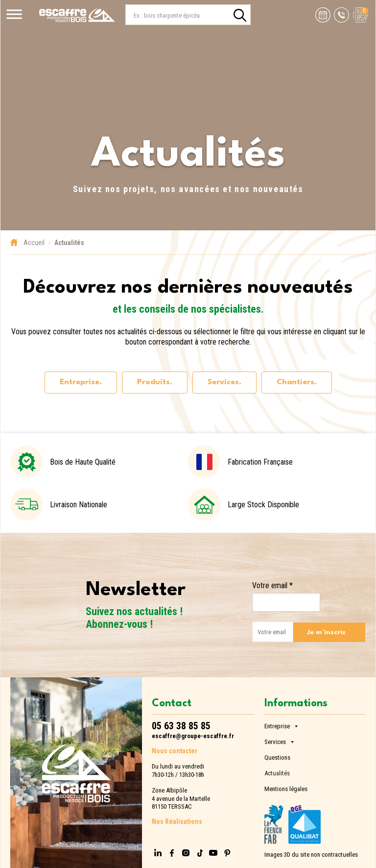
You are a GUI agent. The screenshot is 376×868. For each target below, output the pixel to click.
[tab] (81, 383)
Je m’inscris (326, 632)
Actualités (277, 772)
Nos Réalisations (177, 821)
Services (280, 740)
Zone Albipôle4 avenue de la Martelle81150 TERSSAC (181, 798)
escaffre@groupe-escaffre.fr (193, 736)
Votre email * (272, 585)
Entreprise (282, 724)
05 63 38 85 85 (181, 726)
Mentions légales (286, 788)
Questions (277, 756)
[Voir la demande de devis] (359, 15)
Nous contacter (175, 751)
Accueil (34, 243)
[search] (240, 15)
